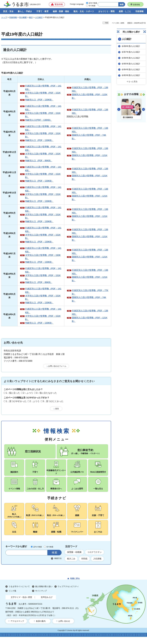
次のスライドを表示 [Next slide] (144, 109)
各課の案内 (41, 628)
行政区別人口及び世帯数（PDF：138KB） (90, 90)
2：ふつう (28, 393)
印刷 (107, 23)
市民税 (85, 566)
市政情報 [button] (139, 12)
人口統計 (39, 18)
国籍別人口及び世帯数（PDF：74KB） (89, 137)
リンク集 (12, 598)
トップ (4, 18)
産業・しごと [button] (125, 12)
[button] (57, 4)
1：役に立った (13, 393)
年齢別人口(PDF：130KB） (39, 120)
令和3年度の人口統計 (131, 75)
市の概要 (23, 18)
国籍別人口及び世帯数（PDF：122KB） (90, 97)
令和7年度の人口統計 (131, 52)
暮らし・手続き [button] (25, 12)
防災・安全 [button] (8, 12)
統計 (31, 18)
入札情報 (99, 566)
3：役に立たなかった (47, 393)
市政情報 (13, 18)
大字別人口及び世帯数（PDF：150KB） (43, 257)
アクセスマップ (17, 628)
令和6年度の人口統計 (131, 58)
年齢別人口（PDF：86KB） (39, 161)
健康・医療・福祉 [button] (61, 12)
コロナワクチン (96, 559)
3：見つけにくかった (53, 402)
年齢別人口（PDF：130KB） (39, 100)
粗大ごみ (72, 566)
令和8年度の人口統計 (131, 46)
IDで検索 (92, 6)
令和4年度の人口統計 (131, 69)
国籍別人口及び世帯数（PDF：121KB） (90, 157)
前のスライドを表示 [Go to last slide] (119, 109)
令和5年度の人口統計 (131, 64)
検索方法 (58, 565)
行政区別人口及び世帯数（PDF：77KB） (90, 293)
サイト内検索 (9, 559)
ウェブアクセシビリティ (68, 594)
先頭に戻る (75, 586)
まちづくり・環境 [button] (106, 12)
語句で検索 (93, 3)
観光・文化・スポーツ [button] (84, 12)
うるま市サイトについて (19, 594)
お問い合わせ (64, 628)
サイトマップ (41, 598)
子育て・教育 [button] (42, 12)
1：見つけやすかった (16, 402)
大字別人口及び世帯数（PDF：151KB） (43, 95)
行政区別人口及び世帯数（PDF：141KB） (43, 88)
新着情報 (137, 5)
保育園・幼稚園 (75, 559)
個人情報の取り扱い (44, 594)
